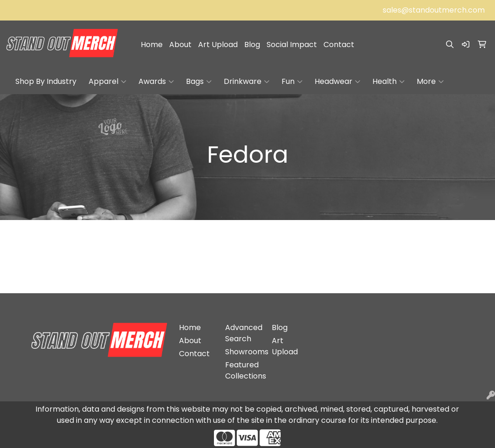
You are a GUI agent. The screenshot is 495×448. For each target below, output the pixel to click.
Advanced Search (243, 333)
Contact (339, 45)
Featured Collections (243, 370)
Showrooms (243, 352)
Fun (292, 82)
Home (152, 45)
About (180, 45)
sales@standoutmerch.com (434, 10)
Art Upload (218, 45)
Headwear (337, 82)
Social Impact (292, 45)
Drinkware (247, 82)
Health (388, 82)
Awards (156, 82)
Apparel (107, 82)
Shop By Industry (46, 81)
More (430, 82)
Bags (199, 82)
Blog (252, 45)
